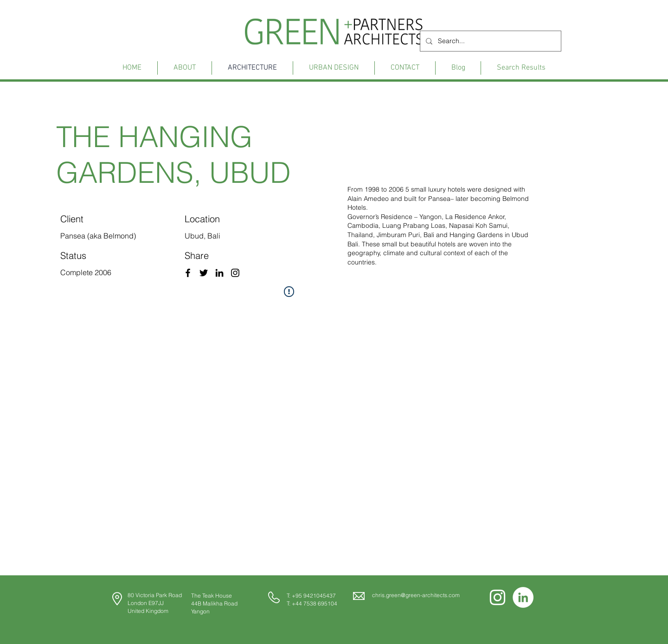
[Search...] (490, 41)
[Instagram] (235, 273)
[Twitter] (204, 273)
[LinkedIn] (219, 273)
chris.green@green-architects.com (416, 595)
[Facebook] (188, 273)
